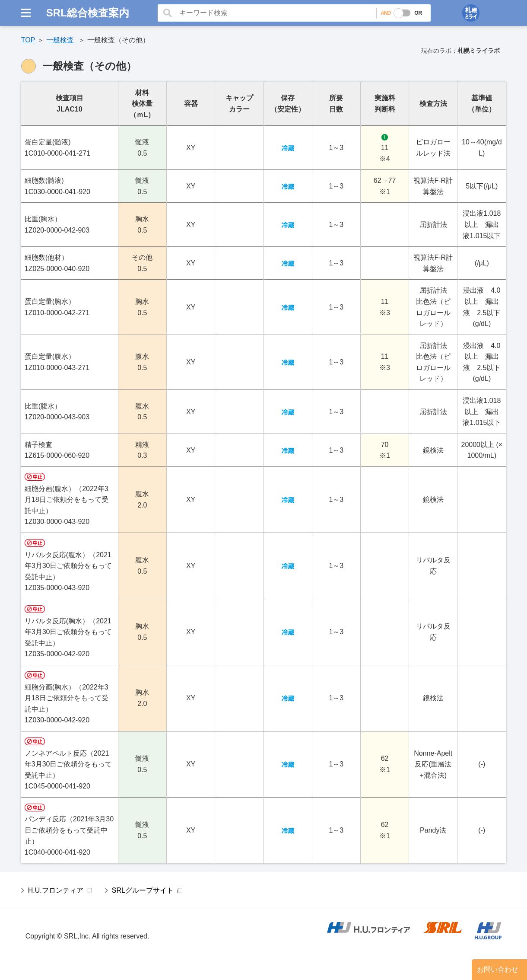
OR (418, 13)
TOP (28, 40)
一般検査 (60, 40)
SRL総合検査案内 (88, 13)
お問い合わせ (498, 969)
